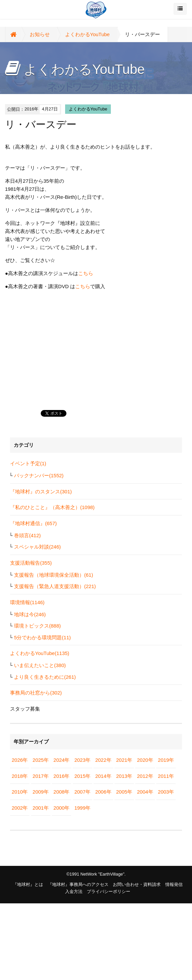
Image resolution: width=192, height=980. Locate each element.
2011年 (166, 776)
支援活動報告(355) (31, 563)
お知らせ (40, 34)
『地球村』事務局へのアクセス (78, 884)
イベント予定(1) (28, 463)
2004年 (145, 792)
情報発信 (174, 884)
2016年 (61, 776)
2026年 (20, 760)
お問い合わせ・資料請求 (137, 884)
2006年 (103, 792)
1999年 (82, 808)
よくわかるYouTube (87, 34)
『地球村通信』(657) (33, 523)
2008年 (61, 792)
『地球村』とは (28, 884)
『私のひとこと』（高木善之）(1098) (52, 507)
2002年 (20, 808)
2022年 (103, 760)
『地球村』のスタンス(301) (41, 492)
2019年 (166, 760)
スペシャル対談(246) (37, 547)
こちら (86, 273)
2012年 (145, 776)
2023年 (82, 760)
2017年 (41, 776)
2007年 (82, 792)
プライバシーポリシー (109, 891)
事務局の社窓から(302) (36, 693)
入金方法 (74, 891)
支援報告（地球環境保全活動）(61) (54, 575)
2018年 (20, 776)
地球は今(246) (30, 614)
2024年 (61, 760)
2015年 (82, 776)
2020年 (145, 760)
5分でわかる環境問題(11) (42, 637)
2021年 (124, 760)
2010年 (20, 792)
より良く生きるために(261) (45, 677)
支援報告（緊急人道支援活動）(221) (55, 586)
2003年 (166, 792)
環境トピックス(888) (37, 626)
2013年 (124, 776)
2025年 (41, 760)
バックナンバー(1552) (39, 475)
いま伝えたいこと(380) (40, 665)
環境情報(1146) (27, 602)
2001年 (41, 808)
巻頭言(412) (27, 535)
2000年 (61, 808)
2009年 (41, 792)
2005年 (124, 792)
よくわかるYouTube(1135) (40, 653)
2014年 (103, 776)
